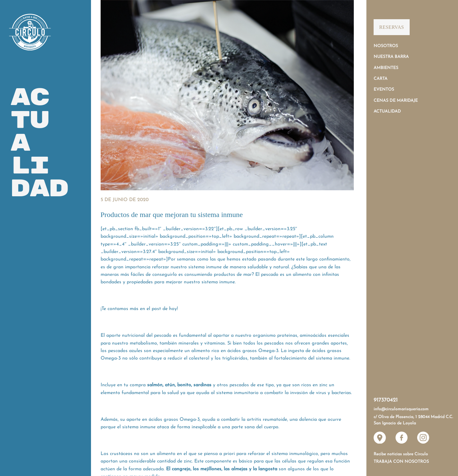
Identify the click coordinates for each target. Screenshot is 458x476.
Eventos (384, 90)
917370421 (386, 400)
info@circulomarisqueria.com (401, 409)
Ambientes (386, 68)
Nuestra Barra (391, 57)
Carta (381, 79)
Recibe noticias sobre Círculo (401, 454)
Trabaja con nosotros (401, 462)
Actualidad (387, 111)
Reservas (392, 27)
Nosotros (386, 46)
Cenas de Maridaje (396, 101)
